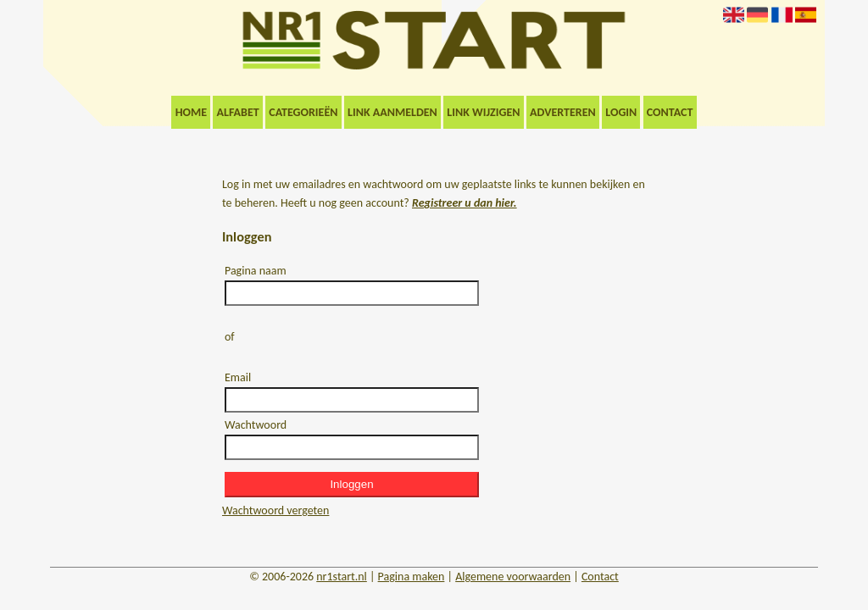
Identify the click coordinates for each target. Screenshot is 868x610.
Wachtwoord (256, 425)
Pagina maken (412, 577)
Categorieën (303, 112)
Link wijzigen (483, 112)
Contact (670, 112)
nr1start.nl (342, 577)
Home (191, 112)
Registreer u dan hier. (465, 203)
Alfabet (238, 112)
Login (621, 112)
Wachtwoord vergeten (275, 510)
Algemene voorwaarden (513, 577)
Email (238, 377)
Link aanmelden (392, 112)
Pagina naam (256, 271)
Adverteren (563, 112)
